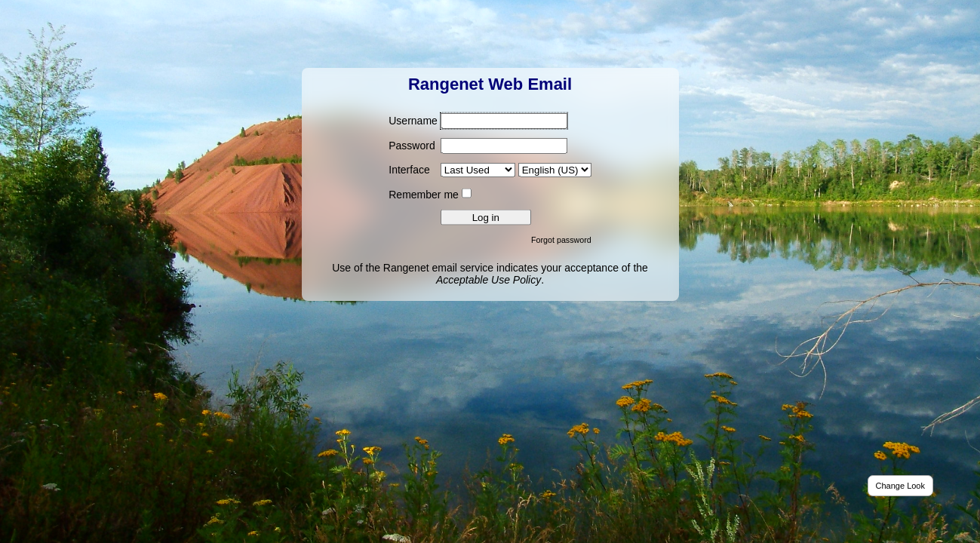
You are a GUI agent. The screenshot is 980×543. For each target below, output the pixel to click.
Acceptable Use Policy (488, 279)
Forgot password (561, 239)
